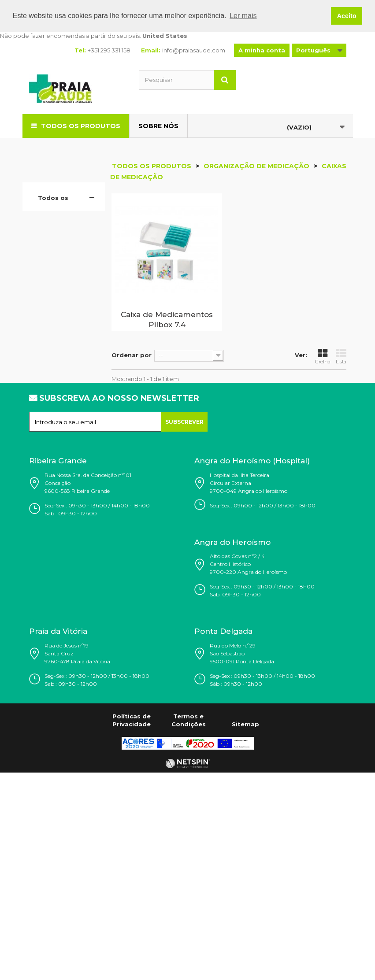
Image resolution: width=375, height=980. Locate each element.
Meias (53, 224)
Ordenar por (132, 355)
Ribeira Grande (58, 674)
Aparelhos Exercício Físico (60, 561)
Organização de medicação (60, 296)
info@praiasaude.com (194, 50)
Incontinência (64, 475)
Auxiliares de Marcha (59, 495)
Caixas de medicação (60, 323)
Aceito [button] (347, 16)
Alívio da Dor (62, 581)
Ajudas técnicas (51, 455)
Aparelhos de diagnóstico (61, 389)
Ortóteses (59, 409)
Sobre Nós (158, 126)
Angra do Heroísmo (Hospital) (252, 674)
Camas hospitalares (55, 429)
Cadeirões (59, 541)
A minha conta (262, 50)
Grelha (323, 356)
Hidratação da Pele (57, 270)
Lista (341, 356)
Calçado (56, 237)
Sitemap (245, 937)
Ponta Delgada (223, 845)
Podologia (59, 250)
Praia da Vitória (58, 845)
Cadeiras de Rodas (59, 521)
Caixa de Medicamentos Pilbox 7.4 (167, 320)
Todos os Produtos (81, 126)
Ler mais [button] (243, 16)
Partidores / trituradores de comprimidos (64, 356)
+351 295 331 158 (109, 50)
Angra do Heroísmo (232, 755)
